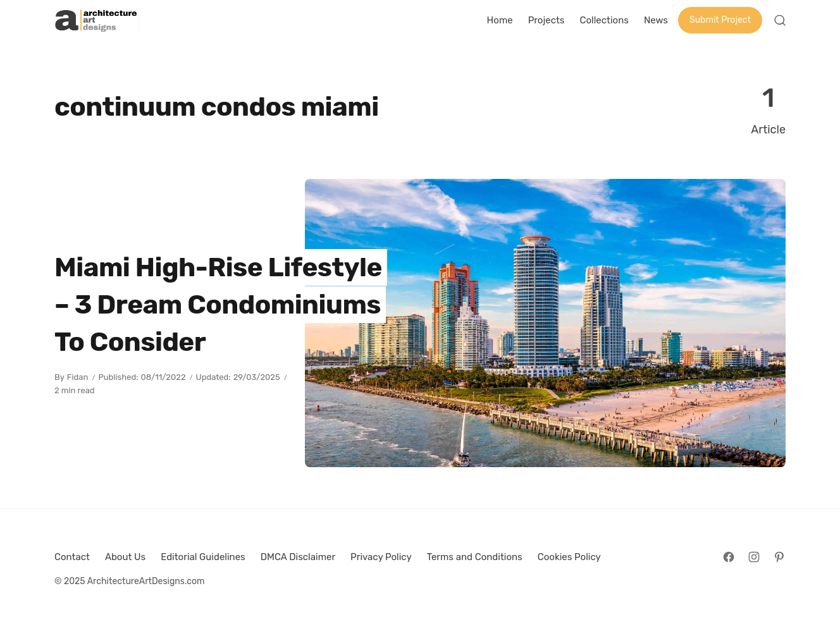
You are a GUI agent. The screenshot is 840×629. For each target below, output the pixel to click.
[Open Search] (780, 20)
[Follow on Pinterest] (779, 557)
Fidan (78, 377)
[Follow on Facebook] (729, 557)
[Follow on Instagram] (754, 557)
